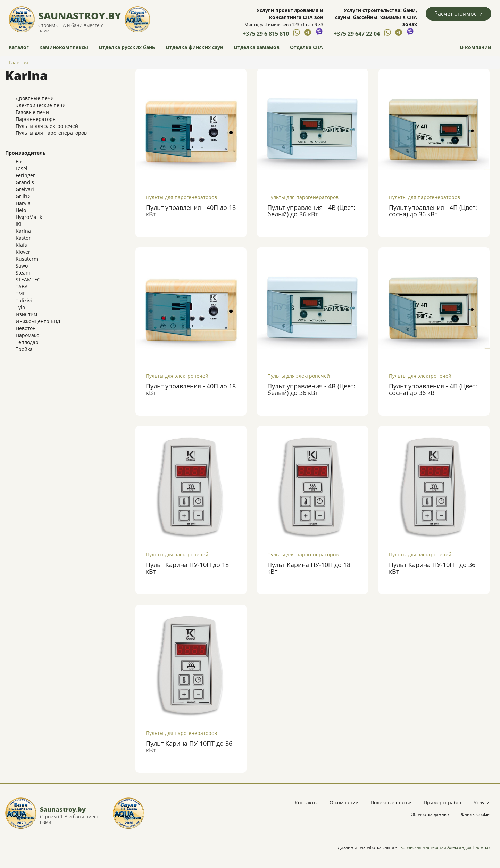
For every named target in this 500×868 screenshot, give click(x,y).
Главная (18, 62)
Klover (23, 252)
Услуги (482, 803)
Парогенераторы (36, 119)
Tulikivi (24, 300)
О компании (476, 47)
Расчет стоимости (459, 14)
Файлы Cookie (475, 814)
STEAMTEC (28, 280)
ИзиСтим (26, 314)
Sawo (22, 266)
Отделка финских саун (194, 47)
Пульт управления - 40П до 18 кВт (191, 211)
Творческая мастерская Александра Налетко (444, 847)
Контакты (306, 803)
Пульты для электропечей (47, 126)
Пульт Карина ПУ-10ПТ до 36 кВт (432, 568)
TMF (20, 293)
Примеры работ (443, 803)
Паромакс (27, 335)
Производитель (26, 153)
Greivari (25, 189)
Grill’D (23, 196)
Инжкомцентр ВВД (38, 321)
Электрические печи (41, 105)
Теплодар (27, 342)
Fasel (22, 168)
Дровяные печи (35, 98)
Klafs (21, 245)
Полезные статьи (391, 803)
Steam (23, 273)
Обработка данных (430, 814)
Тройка (24, 349)
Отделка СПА (306, 47)
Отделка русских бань (127, 47)
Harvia (23, 203)
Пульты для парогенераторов (51, 133)
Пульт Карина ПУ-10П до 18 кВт (187, 568)
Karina (23, 231)
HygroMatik (29, 217)
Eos (20, 161)
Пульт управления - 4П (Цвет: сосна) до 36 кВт (433, 211)
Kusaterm (27, 259)
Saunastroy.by (80, 16)
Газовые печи (32, 112)
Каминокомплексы (64, 47)
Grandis (25, 182)
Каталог (19, 47)
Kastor (23, 238)
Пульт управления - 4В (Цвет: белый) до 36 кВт (311, 211)
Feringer (25, 175)
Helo (21, 210)
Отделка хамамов (257, 47)
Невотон (26, 328)
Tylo (20, 307)
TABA (22, 286)
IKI (19, 224)
